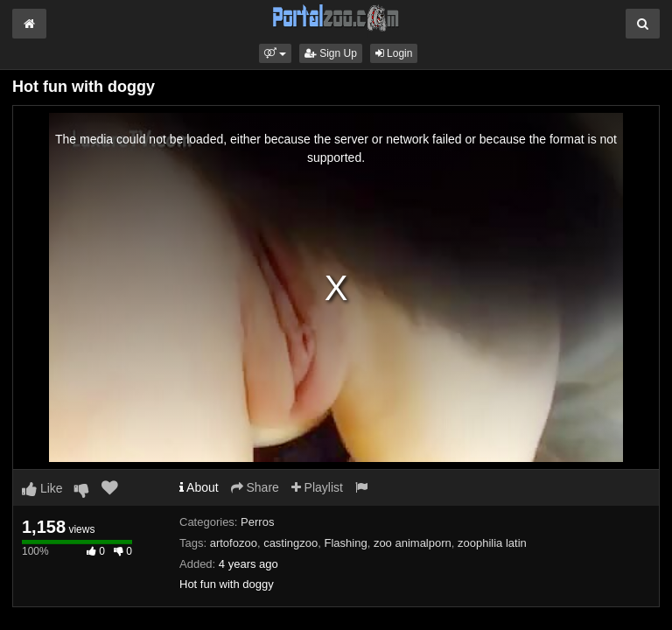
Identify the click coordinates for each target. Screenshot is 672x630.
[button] (275, 53)
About (199, 487)
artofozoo (234, 543)
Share (255, 487)
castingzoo (290, 543)
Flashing (346, 543)
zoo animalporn (413, 543)
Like (42, 488)
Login (394, 53)
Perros (257, 522)
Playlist (317, 487)
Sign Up (331, 53)
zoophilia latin (492, 543)
